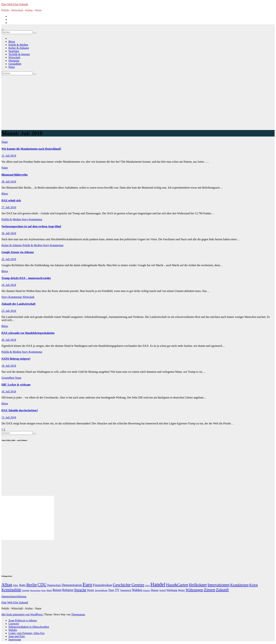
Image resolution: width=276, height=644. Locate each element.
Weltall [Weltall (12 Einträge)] (162, 590)
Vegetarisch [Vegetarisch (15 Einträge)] (126, 590)
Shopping (14, 61)
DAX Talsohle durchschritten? (20, 410)
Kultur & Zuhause (19, 48)
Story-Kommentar (32, 219)
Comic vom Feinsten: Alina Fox (26, 633)
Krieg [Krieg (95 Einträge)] (253, 585)
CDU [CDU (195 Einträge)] (42, 585)
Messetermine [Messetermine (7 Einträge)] (35, 590)
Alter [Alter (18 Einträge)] (15, 585)
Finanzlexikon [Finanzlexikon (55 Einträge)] (103, 585)
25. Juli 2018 (9, 259)
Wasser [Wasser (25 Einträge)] (155, 590)
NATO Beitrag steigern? (16, 359)
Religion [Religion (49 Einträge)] (68, 590)
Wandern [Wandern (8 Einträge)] (146, 590)
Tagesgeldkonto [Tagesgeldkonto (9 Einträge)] (101, 590)
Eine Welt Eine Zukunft (15, 4)
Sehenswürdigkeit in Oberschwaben (29, 627)
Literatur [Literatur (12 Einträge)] (26, 590)
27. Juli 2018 (9, 207)
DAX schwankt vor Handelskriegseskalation (28, 333)
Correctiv (14, 624)
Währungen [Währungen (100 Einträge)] (194, 590)
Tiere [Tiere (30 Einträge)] (111, 590)
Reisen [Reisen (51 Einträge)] (57, 590)
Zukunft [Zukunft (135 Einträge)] (222, 590)
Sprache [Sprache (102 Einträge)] (80, 590)
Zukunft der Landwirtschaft (18, 304)
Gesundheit (15, 64)
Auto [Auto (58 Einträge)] (22, 585)
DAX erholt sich (11, 200)
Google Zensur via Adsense (18, 252)
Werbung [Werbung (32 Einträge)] (172, 590)
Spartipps (14, 51)
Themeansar (78, 614)
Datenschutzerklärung (14, 596)
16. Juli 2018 (9, 391)
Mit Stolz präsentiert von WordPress (22, 614)
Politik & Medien (18, 45)
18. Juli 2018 (9, 366)
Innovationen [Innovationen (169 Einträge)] (219, 585)
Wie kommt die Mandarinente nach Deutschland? (31, 149)
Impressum (15, 640)
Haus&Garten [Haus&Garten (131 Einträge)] (177, 585)
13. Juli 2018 (9, 417)
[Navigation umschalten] (3, 30)
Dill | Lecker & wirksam (16, 385)
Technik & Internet (19, 54)
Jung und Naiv (17, 636)
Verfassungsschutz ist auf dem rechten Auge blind (31, 226)
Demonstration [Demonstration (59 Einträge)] (72, 585)
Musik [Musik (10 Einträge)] (49, 590)
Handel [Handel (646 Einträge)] (158, 584)
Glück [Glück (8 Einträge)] (147, 585)
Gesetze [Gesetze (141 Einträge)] (138, 585)
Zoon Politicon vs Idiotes (23, 620)
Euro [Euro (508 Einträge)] (87, 584)
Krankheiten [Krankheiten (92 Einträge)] (239, 585)
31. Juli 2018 (9, 156)
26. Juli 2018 (9, 233)
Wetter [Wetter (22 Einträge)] (181, 590)
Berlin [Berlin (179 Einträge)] (32, 585)
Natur (12, 67)
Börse (12, 42)
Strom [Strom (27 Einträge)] (90, 590)
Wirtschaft (14, 57)
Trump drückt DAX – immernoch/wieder (26, 278)
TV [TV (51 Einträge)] (117, 590)
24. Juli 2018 (9, 285)
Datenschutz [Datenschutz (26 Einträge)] (54, 585)
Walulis (13, 630)
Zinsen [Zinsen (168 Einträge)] (209, 590)
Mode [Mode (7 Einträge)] (44, 590)
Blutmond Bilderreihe (15, 175)
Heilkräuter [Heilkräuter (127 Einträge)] (198, 585)
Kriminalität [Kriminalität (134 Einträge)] (11, 590)
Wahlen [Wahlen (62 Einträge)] (137, 590)
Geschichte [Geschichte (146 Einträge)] (122, 585)
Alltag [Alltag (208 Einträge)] (7, 585)
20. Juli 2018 (9, 340)
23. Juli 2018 (9, 311)
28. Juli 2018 (9, 182)
